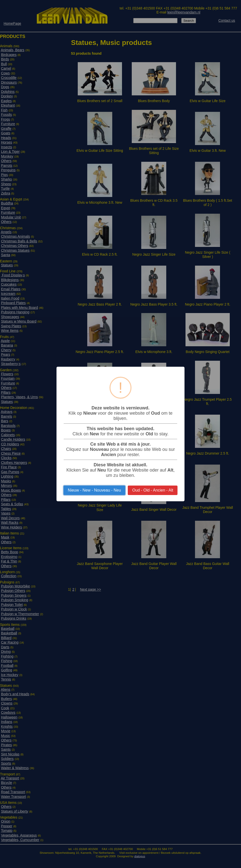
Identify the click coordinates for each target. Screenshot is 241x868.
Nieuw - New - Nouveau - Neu (94, 490)
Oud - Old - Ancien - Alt (153, 490)
